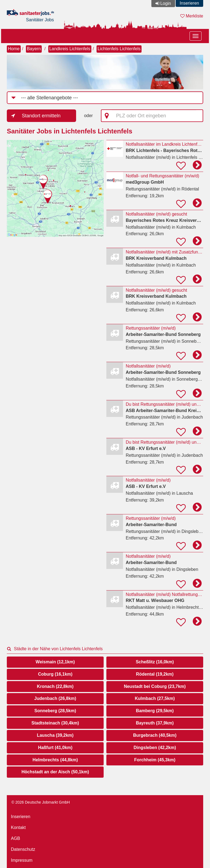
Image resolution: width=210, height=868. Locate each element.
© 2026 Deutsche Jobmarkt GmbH (41, 802)
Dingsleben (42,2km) (155, 748)
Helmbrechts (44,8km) (55, 760)
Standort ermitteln (41, 116)
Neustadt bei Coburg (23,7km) (155, 686)
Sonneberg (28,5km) (55, 711)
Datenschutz (23, 849)
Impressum (22, 860)
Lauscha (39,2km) (55, 735)
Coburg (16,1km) (55, 674)
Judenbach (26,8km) (55, 698)
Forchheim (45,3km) (155, 760)
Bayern (34, 49)
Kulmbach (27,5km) (155, 698)
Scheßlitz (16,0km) (155, 662)
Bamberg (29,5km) (155, 711)
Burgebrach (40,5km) (155, 735)
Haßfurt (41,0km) (55, 748)
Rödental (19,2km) (155, 674)
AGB (16, 838)
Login (166, 3)
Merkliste (192, 16)
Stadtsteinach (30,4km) (55, 723)
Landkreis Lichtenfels (70, 49)
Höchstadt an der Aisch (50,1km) (55, 772)
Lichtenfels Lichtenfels (119, 49)
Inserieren (189, 3)
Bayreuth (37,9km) (155, 723)
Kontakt (18, 827)
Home (14, 49)
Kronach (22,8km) (55, 686)
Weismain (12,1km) (55, 662)
